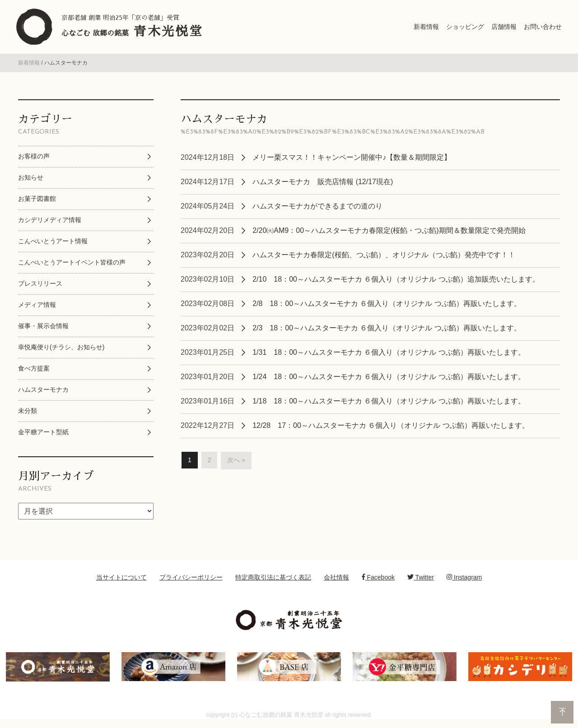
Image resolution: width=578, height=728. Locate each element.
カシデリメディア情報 (50, 223)
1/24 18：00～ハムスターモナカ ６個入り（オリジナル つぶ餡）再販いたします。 (389, 379)
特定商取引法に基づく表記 (273, 580)
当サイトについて (121, 580)
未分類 (28, 413)
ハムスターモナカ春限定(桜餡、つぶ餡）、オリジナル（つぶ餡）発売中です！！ (384, 257)
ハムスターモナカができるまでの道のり (317, 209)
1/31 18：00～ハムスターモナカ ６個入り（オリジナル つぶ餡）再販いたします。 (389, 355)
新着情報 (29, 66)
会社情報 (336, 580)
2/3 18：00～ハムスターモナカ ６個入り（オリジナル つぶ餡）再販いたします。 (387, 331)
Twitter (421, 580)
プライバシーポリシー (191, 580)
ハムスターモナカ (43, 392)
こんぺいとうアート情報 (53, 244)
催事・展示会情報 (43, 329)
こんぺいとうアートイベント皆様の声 (72, 265)
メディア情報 (37, 307)
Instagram (464, 580)
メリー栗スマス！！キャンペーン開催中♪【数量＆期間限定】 (352, 160)
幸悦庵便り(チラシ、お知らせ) (61, 350)
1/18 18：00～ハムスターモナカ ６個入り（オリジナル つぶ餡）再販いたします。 (389, 404)
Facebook (378, 580)
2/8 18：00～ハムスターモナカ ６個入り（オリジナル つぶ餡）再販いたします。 (387, 306)
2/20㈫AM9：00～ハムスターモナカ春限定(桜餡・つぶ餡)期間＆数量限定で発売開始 (389, 233)
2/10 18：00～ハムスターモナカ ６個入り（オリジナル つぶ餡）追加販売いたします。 (396, 282)
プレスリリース (40, 286)
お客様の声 (34, 159)
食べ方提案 (34, 371)
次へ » (236, 463)
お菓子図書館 (37, 201)
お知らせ (31, 180)
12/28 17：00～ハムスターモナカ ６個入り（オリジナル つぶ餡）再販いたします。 (391, 428)
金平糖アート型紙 (43, 435)
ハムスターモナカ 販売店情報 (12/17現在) (323, 184)
